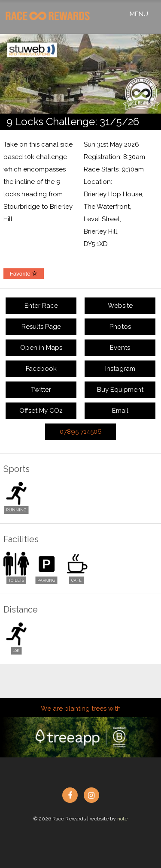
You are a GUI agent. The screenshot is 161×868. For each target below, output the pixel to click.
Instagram (120, 369)
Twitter (41, 390)
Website (120, 306)
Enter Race (41, 306)
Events (120, 348)
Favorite (24, 274)
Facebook (41, 369)
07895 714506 (81, 432)
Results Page (41, 327)
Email (120, 411)
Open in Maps (41, 348)
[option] (80, 74)
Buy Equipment (120, 390)
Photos (120, 327)
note (122, 819)
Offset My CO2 (41, 411)
